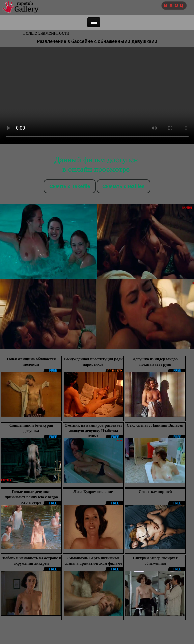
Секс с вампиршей (155, 492)
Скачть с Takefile (70, 186)
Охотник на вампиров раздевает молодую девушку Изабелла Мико (93, 431)
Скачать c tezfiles (123, 186)
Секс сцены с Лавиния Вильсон (155, 425)
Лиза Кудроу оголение (93, 492)
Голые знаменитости (46, 33)
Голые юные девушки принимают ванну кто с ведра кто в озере (31, 497)
